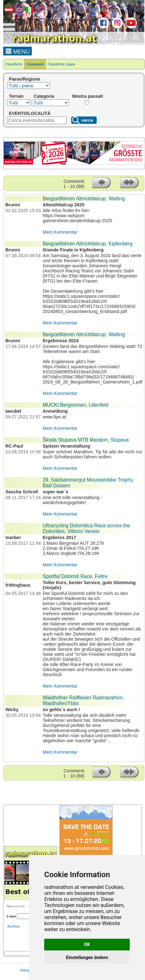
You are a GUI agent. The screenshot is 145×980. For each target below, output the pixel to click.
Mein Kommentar (60, 232)
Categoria (44, 96)
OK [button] (87, 944)
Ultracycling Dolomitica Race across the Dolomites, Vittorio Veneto (86, 528)
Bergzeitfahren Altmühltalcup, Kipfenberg (88, 244)
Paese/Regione (25, 79)
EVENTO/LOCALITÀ (30, 113)
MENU (18, 51)
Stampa (26, 970)
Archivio (14, 926)
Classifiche (14, 64)
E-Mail (11, 916)
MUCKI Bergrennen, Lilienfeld (75, 405)
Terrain (16, 96)
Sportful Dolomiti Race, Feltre (75, 576)
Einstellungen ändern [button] (87, 957)
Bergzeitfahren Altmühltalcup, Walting (84, 199)
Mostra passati (88, 96)
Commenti (35, 64)
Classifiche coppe (61, 64)
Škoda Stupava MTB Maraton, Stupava (86, 440)
